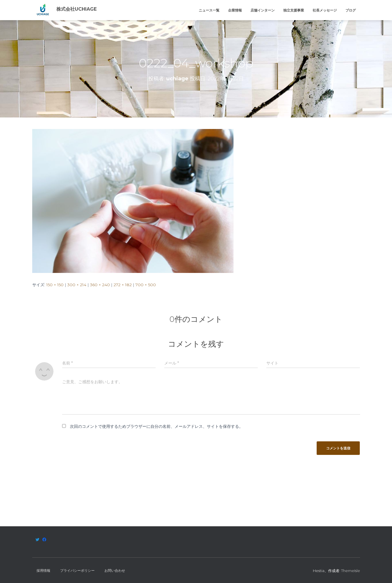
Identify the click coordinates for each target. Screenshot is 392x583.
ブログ (351, 10)
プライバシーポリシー (77, 570)
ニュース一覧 (209, 10)
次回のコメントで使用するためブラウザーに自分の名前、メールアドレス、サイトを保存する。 (156, 426)
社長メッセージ (325, 10)
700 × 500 (146, 285)
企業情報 (235, 10)
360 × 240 (100, 285)
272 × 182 (123, 285)
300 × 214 (77, 285)
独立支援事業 (294, 10)
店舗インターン (263, 10)
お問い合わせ (115, 570)
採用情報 (43, 570)
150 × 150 (55, 285)
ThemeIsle (351, 571)
